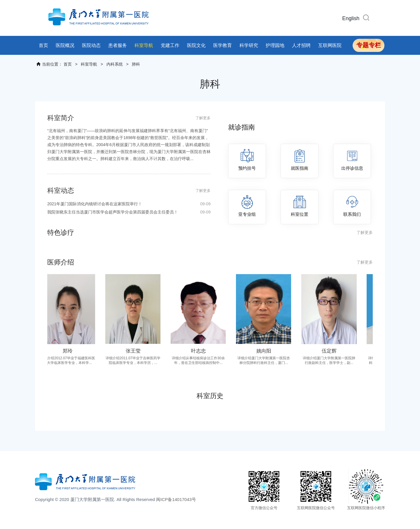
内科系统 (115, 64)
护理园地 (275, 45)
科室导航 (144, 45)
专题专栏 (369, 45)
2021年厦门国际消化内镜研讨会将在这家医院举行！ (129, 204)
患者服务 (118, 45)
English (351, 18)
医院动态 (91, 45)
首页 (43, 45)
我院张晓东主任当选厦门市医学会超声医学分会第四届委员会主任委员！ (129, 212)
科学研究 (249, 45)
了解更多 (203, 118)
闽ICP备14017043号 (176, 499)
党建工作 (170, 45)
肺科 (136, 64)
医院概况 (65, 45)
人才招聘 (301, 45)
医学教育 (223, 45)
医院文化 (196, 45)
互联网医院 (330, 45)
